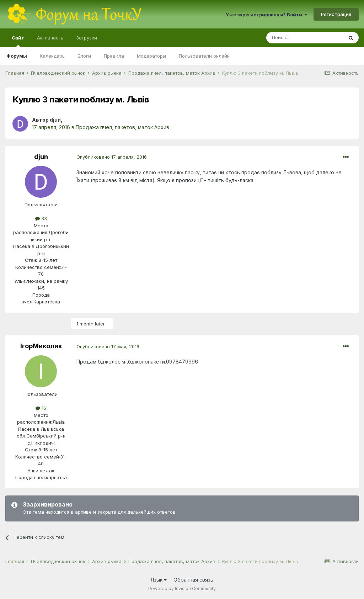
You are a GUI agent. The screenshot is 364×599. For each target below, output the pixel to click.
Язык (159, 580)
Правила (114, 56)
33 (41, 218)
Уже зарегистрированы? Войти (266, 15)
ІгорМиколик (41, 346)
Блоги (84, 56)
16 (41, 408)
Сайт (18, 41)
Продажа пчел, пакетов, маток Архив (122, 127)
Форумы (17, 56)
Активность (50, 38)
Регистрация (336, 14)
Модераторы (151, 56)
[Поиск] (305, 38)
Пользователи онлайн (204, 56)
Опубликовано (112, 157)
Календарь (52, 56)
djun (55, 120)
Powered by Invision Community (182, 589)
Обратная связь (193, 580)
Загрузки (87, 38)
